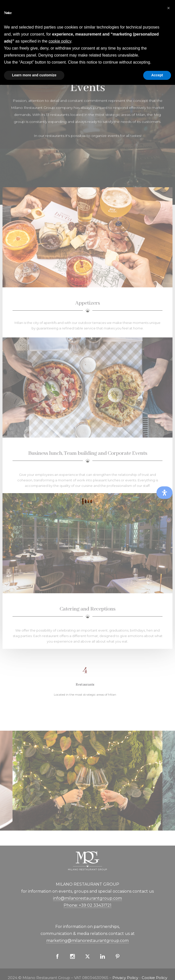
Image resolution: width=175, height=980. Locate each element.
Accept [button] (157, 75)
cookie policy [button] (60, 41)
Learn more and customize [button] (34, 75)
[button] (168, 8)
